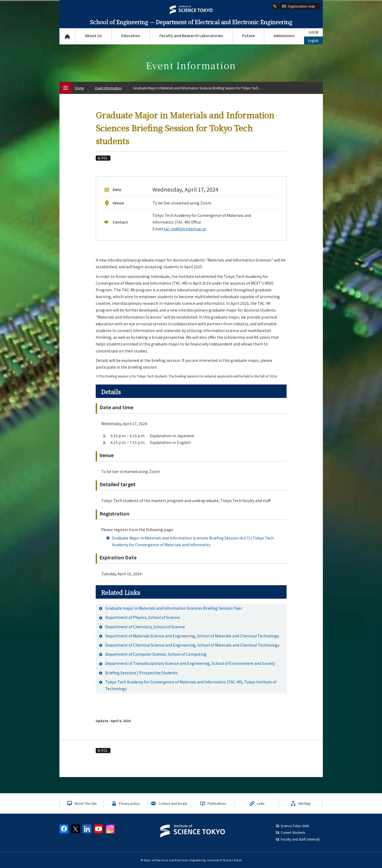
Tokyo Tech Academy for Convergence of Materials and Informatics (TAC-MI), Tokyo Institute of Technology (191, 685)
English (313, 40)
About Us (93, 36)
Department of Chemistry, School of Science (145, 627)
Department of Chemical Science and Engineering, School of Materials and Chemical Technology (192, 645)
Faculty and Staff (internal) (300, 839)
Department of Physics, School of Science (142, 617)
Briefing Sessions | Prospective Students (141, 673)
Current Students (293, 832)
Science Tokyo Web (295, 826)
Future (249, 36)
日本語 (313, 32)
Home (79, 88)
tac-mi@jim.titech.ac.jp (185, 229)
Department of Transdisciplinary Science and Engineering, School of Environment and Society (190, 663)
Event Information (108, 88)
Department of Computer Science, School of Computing (156, 654)
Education (131, 36)
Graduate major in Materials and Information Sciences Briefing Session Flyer (174, 608)
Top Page (67, 36)
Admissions (284, 36)
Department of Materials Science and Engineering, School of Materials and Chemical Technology (192, 636)
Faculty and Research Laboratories (191, 36)
